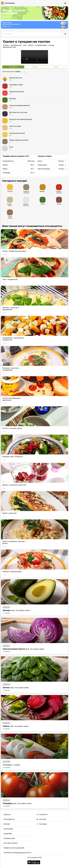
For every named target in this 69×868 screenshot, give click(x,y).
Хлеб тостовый (37, 127)
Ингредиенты (9, 819)
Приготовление (44, 169)
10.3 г (32, 165)
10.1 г (33, 169)
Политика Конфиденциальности (17, 853)
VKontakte (42, 815)
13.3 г (32, 173)
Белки (5, 165)
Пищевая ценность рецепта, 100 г (16, 156)
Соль (37, 148)
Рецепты (7, 815)
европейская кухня (9, 47)
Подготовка (42, 165)
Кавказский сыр (37, 79)
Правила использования (14, 848)
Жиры (5, 169)
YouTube (41, 819)
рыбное (31, 45)
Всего (40, 161)
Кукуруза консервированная (37, 120)
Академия (8, 834)
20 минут (6, 45)
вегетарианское (16, 45)
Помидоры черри (37, 86)
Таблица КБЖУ (9, 838)
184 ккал (31, 161)
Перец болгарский (37, 93)
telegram (42, 824)
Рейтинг (7, 824)
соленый (51, 45)
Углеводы (6, 173)
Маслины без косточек (37, 114)
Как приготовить (11, 843)
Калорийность (8, 161)
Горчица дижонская (37, 134)
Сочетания (6, 762)
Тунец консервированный (37, 107)
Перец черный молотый (37, 141)
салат (25, 45)
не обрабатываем (41, 45)
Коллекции (8, 829)
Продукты (6, 607)
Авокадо (37, 100)
